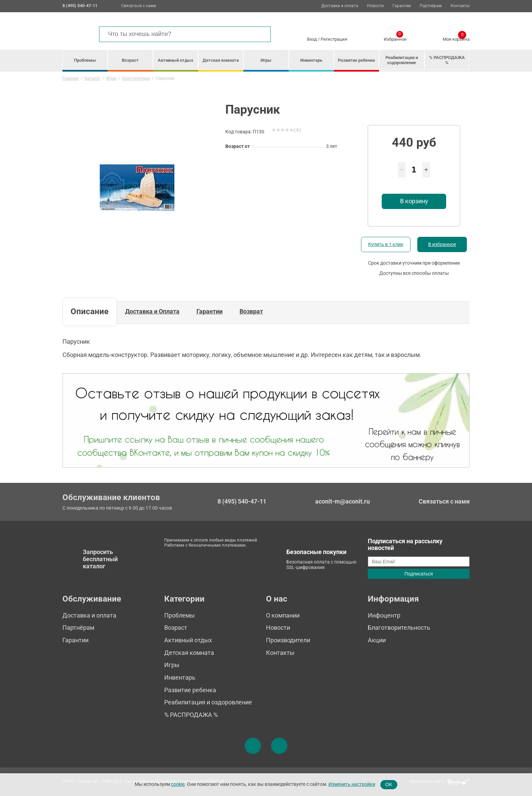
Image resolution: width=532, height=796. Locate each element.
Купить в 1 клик (386, 244)
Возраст (130, 60)
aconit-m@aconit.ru (343, 501)
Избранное (395, 38)
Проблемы (85, 60)
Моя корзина (456, 38)
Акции (377, 640)
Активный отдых (176, 60)
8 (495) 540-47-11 (242, 501)
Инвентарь (311, 60)
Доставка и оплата (340, 6)
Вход (312, 39)
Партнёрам (431, 6)
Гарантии (402, 6)
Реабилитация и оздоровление (402, 60)
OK (389, 784)
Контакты (460, 6)
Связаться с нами (139, 6)
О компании (283, 615)
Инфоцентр (384, 615)
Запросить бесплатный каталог (100, 559)
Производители (288, 640)
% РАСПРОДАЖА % (447, 60)
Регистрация (334, 39)
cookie (178, 784)
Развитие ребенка (356, 60)
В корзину (414, 201)
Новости (375, 6)
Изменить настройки (352, 784)
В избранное (442, 244)
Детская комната (221, 60)
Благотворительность (399, 628)
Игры (266, 60)
